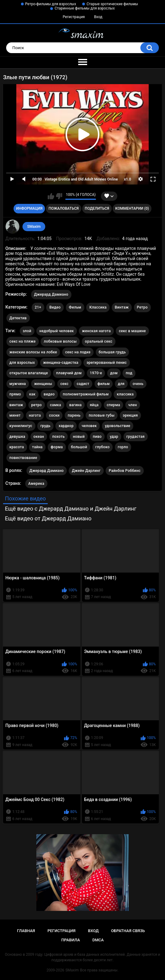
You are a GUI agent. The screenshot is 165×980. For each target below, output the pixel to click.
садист (83, 384)
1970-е (96, 373)
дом (114, 373)
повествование (23, 458)
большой (79, 447)
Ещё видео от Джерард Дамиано (48, 518)
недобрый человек (57, 331)
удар (114, 437)
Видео (55, 307)
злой (27, 331)
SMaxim (34, 227)
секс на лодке (78, 352)
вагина (75, 405)
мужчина (18, 384)
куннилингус (21, 426)
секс (64, 384)
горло (123, 447)
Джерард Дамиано (51, 294)
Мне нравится (51, 196)
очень (138, 384)
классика (125, 394)
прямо (15, 394)
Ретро (142, 307)
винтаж (16, 405)
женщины (43, 384)
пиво (97, 437)
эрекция (130, 415)
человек (89, 426)
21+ (38, 307)
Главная (26, 931)
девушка (18, 437)
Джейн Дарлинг (86, 471)
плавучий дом (69, 373)
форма (57, 447)
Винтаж (122, 307)
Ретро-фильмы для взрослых (51, 4)
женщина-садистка (61, 363)
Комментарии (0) (132, 208)
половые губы (102, 415)
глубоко (103, 447)
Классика (98, 307)
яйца (94, 405)
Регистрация (74, 17)
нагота (35, 415)
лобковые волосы (60, 341)
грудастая (136, 437)
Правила (71, 940)
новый (79, 437)
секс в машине (132, 331)
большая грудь (112, 352)
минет (15, 415)
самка (55, 405)
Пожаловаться (64, 208)
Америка (36, 484)
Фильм (75, 307)
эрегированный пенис (107, 363)
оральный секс (99, 341)
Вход (98, 17)
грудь (45, 426)
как (32, 394)
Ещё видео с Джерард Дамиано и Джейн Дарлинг (71, 509)
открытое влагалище (29, 373)
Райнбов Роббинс (125, 471)
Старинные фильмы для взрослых (85, 8)
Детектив (18, 318)
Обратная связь (128, 931)
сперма (114, 405)
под (129, 373)
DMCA (98, 940)
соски (54, 415)
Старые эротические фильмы (112, 4)
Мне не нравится (59, 196)
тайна (37, 447)
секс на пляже (23, 341)
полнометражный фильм (86, 394)
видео (49, 394)
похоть (58, 437)
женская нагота (96, 331)
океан (39, 437)
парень (74, 415)
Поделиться (97, 208)
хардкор (66, 426)
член (133, 405)
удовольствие (118, 426)
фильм (104, 384)
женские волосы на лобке (33, 352)
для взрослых (22, 363)
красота (17, 447)
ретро (37, 405)
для (121, 384)
